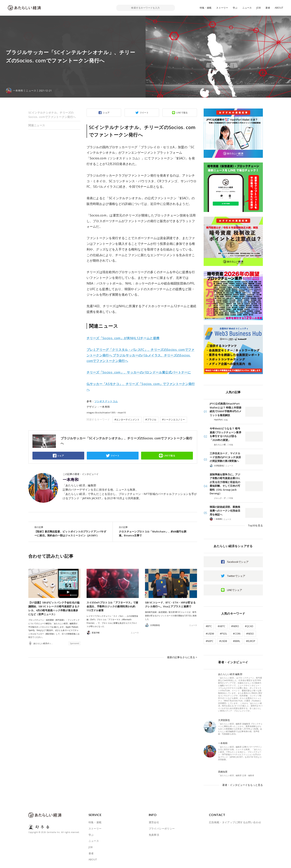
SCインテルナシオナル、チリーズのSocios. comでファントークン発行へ (52, 115)
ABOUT (279, 8)
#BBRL (237, 641)
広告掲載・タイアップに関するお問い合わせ (235, 822)
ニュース (247, 8)
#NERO (235, 626)
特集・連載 (206, 8)
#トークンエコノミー (174, 420)
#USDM (210, 634)
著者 (268, 8)
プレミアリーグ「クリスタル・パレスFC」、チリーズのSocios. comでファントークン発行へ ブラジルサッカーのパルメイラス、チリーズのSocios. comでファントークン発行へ (141, 355)
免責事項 (154, 835)
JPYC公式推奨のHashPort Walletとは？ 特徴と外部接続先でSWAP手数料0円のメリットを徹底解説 (226, 409)
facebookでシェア (238, 562)
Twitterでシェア (236, 576)
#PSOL (223, 634)
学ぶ (235, 8)
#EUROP (251, 641)
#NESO (250, 634)
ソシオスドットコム (106, 401)
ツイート (144, 113)
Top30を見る (255, 525)
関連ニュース (37, 125)
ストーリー (222, 8)
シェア (106, 113)
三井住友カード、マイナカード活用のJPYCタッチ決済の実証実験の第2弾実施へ (225, 457)
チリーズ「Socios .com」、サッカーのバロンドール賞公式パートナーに (139, 372)
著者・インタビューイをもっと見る (243, 785)
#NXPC (210, 641)
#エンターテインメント (127, 420)
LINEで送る (182, 113)
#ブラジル (151, 420)
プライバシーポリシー (162, 829)
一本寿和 (71, 480)
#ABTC (222, 626)
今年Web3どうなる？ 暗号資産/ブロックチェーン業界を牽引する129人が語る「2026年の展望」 (226, 434)
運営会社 (154, 822)
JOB (259, 8)
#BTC (209, 626)
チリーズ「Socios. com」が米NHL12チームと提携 (123, 338)
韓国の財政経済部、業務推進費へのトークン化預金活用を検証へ (225, 511)
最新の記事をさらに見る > (182, 657)
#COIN (237, 634)
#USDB (223, 641)
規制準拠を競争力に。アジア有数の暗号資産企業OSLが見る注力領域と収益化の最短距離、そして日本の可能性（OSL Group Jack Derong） (225, 484)
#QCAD (249, 626)
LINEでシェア (235, 590)
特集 (226, 420)
